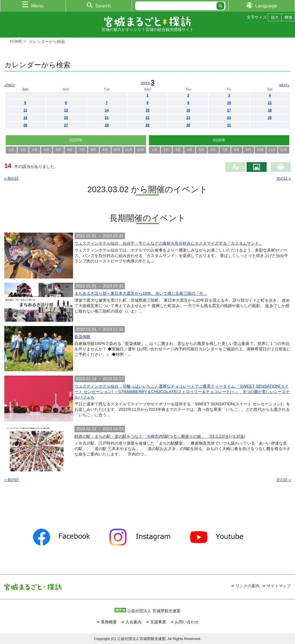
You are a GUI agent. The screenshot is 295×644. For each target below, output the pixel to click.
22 (147, 118)
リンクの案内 (247, 586)
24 (229, 118)
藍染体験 (82, 337)
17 (229, 110)
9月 (105, 150)
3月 (35, 150)
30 (188, 125)
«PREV (9, 85)
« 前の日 (11, 178)
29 (147, 125)
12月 (140, 150)
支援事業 (158, 622)
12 (25, 110)
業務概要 (109, 622)
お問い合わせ (187, 622)
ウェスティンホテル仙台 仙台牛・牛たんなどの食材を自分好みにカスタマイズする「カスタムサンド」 (169, 243)
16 (188, 110)
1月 (11, 150)
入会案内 (133, 622)
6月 (70, 150)
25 (270, 118)
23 (188, 118)
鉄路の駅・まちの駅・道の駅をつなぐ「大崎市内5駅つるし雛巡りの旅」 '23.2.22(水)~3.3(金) (160, 436)
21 (107, 118)
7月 (82, 150)
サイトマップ (279, 586)
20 (66, 118)
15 (147, 110)
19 (25, 118)
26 (25, 125)
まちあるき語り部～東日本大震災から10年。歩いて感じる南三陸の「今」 (141, 293)
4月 (47, 150)
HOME (16, 41)
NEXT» (284, 85)
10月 (117, 150)
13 (66, 110)
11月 (129, 150)
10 (229, 103)
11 (270, 103)
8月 (94, 150)
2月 (23, 150)
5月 (58, 150)
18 (270, 110)
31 (229, 125)
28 (107, 125)
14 (107, 110)
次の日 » (284, 178)
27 (66, 125)
